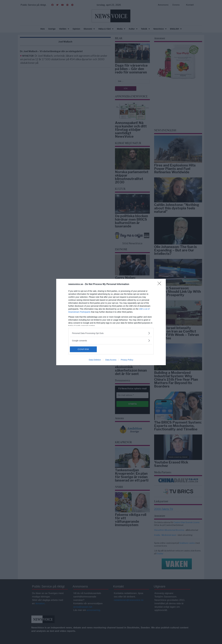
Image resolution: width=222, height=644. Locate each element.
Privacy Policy (127, 360)
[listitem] (111, 333)
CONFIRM (83, 349)
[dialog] (111, 322)
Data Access (111, 360)
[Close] (160, 284)
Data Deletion (95, 360)
